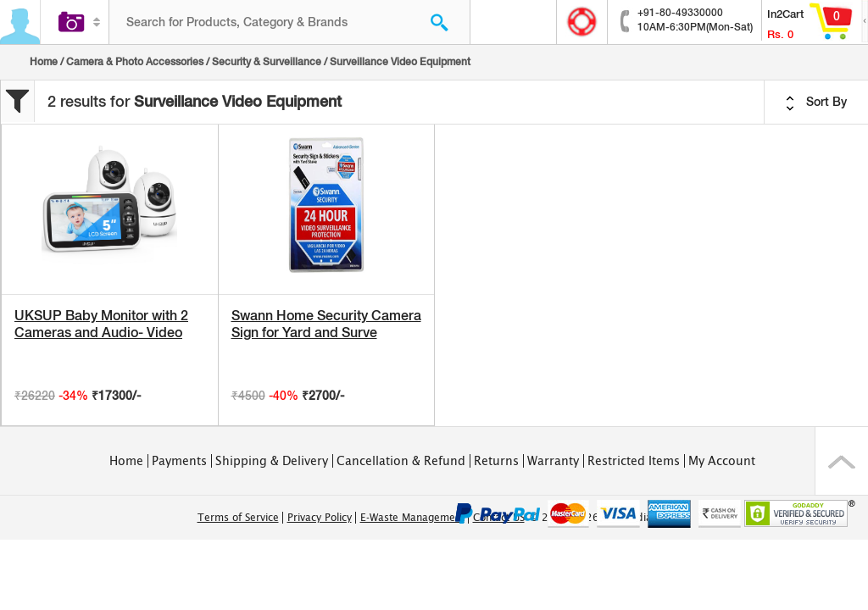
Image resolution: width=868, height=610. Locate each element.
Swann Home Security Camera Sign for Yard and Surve (326, 324)
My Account (722, 461)
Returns (496, 461)
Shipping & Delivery (272, 461)
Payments (179, 461)
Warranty (553, 461)
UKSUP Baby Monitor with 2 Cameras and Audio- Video (101, 324)
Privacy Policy (320, 518)
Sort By (816, 103)
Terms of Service (238, 518)
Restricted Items (634, 461)
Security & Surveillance (267, 62)
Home (44, 62)
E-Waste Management (412, 518)
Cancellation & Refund (401, 461)
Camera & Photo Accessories (135, 62)
